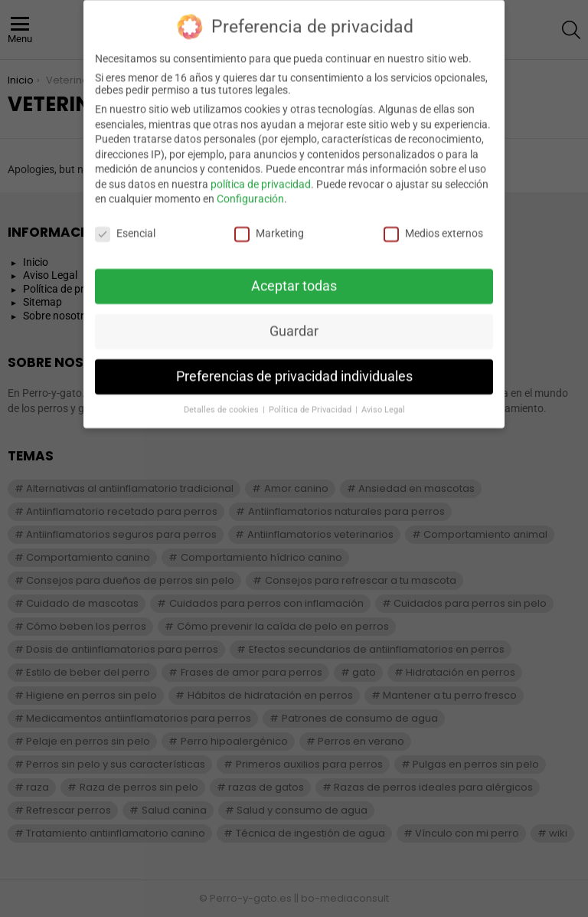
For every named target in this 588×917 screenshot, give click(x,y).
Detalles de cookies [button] (222, 400)
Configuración (250, 190)
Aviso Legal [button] (383, 400)
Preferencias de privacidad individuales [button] (294, 368)
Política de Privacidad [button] (311, 400)
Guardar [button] (294, 323)
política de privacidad (261, 175)
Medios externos (433, 224)
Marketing (269, 224)
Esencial (125, 224)
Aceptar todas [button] (294, 277)
